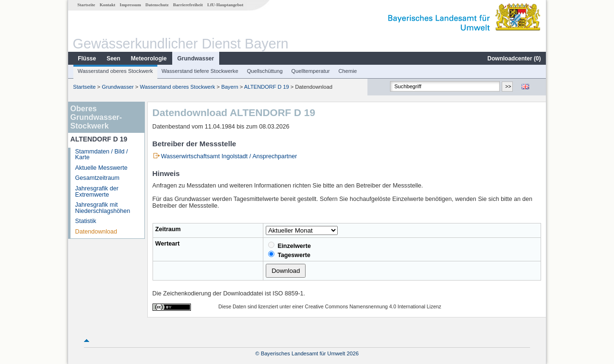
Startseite (86, 5)
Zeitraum (168, 229)
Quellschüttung (265, 71)
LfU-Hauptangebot (225, 5)
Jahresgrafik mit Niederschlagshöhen (103, 208)
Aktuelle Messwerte (101, 168)
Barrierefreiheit (188, 5)
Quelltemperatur (310, 71)
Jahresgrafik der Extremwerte (97, 192)
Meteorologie (149, 59)
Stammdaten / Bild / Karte (102, 155)
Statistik (86, 221)
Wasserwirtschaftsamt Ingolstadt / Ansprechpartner (229, 156)
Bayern (230, 87)
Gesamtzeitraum (97, 178)
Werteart (168, 244)
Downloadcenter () (514, 59)
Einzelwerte (289, 246)
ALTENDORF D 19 (267, 87)
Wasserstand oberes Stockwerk (115, 71)
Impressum (130, 5)
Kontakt (108, 5)
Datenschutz (157, 5)
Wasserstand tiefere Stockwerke (200, 71)
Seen (113, 59)
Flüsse (87, 59)
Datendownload (96, 232)
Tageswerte (289, 255)
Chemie (348, 71)
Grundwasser (196, 59)
